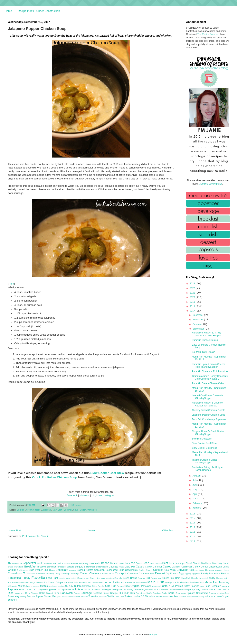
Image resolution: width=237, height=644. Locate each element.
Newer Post (15, 531)
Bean (146, 563)
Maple (176, 583)
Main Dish (57, 510)
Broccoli (42, 567)
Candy (149, 567)
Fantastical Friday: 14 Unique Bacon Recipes (207, 469)
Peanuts (195, 586)
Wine (208, 596)
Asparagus (85, 563)
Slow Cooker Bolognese (204, 448)
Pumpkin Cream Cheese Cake (208, 383)
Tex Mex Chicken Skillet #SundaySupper (204, 461)
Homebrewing (223, 578)
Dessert (161, 573)
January (197, 508)
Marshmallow (187, 583)
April (195, 494)
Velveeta (160, 596)
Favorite (39, 578)
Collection (100, 570)
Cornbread (200, 570)
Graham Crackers (106, 578)
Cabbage (114, 567)
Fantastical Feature (219, 574)
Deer (153, 574)
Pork (72, 590)
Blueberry (217, 563)
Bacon (106, 563)
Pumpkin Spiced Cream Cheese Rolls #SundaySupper (209, 366)
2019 (193, 302)
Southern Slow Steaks (204, 352)
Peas (208, 586)
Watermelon (192, 597)
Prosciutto (96, 590)
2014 (193, 523)
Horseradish (21, 583)
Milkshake (13, 586)
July (195, 480)
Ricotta (18, 593)
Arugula (75, 563)
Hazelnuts (196, 578)
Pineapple (49, 590)
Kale (76, 583)
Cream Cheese (34, 510)
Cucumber (133, 574)
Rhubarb (226, 590)
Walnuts (183, 596)
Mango (169, 583)
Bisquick (197, 563)
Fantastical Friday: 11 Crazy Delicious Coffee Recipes (207, 334)
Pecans (215, 586)
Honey (12, 583)
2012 (193, 532)
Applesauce (49, 563)
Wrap (214, 596)
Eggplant (196, 574)
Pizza (57, 590)
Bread (226, 563)
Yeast (220, 596)
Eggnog (188, 574)
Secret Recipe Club (114, 593)
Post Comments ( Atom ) (35, 536)
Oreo (127, 586)
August (197, 476)
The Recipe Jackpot (208, 34)
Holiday (212, 578)
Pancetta (156, 586)
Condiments (132, 570)
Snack (149, 593)
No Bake (70, 586)
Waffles (174, 596)
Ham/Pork (186, 578)
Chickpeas (24, 570)
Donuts (174, 574)
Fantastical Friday (20, 578)
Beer (172, 563)
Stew (227, 593)
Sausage (87, 593)
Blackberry (207, 563)
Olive (95, 586)
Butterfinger (90, 567)
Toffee (77, 596)
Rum (28, 593)
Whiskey (201, 597)
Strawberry (14, 596)
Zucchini (12, 600)
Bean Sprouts (156, 563)
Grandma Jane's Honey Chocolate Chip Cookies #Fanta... (210, 377)
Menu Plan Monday (217, 582)
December (198, 315)
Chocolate (62, 570)
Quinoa (158, 590)
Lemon (108, 582)
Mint (21, 586)
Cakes (141, 567)
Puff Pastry (128, 590)
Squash (213, 593)
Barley (122, 563)
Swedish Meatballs (202, 439)
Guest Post (169, 578)
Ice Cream (50, 583)
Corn (192, 570)
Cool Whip (170, 570)
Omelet (101, 586)
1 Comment (76, 505)
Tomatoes (103, 597)
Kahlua (70, 583)
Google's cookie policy (211, 184)
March (196, 499)
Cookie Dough (146, 570)
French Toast (65, 578)
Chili (46, 570)
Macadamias (142, 583)
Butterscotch (102, 567)
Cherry (226, 567)
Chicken (21, 510)
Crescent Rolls (108, 574)
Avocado (96, 563)
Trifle (117, 597)
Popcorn (65, 590)
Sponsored (202, 593)
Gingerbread (84, 578)
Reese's (205, 590)
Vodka (167, 597)
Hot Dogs (31, 583)
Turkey (128, 596)
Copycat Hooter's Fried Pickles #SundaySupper (208, 433)
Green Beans (130, 578)
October (197, 324)
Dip (168, 574)
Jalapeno (47, 510)
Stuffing (23, 597)
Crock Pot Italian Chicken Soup (55, 477)
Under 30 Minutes (88, 510)
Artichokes (66, 563)
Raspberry (195, 590)
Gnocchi (94, 578)
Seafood (98, 593)
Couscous (32, 574)
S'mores (35, 593)
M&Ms (133, 583)
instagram (109, 495)
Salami (50, 593)
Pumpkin (139, 590)
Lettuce (118, 582)
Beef (166, 563)
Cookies (159, 570)
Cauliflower (187, 567)
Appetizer (31, 563)
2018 (193, 306)
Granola (119, 578)
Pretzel (87, 590)
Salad (43, 593)
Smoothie (141, 593)
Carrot (167, 567)
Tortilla (111, 596)
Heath (204, 578)
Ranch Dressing (182, 590)
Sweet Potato (68, 597)
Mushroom (53, 586)
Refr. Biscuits (215, 590)
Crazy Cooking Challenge (67, 574)
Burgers (79, 567)
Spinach (192, 593)
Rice (11, 593)
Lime (126, 583)
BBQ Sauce (137, 563)
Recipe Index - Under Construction (39, 11)
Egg (182, 573)
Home (8, 11)
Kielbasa (83, 583)
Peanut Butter (183, 586)
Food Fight (52, 578)
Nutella (78, 586)
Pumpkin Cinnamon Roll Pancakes (210, 371)
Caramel (158, 567)
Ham (178, 578)
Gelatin (74, 578)
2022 (193, 288)
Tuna (122, 596)
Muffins (44, 586)
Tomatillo (84, 597)
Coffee (90, 570)
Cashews (177, 567)
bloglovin (97, 495)
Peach (172, 586)
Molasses (28, 586)
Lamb (95, 583)
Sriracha (221, 593)
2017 (193, 311)
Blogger (153, 635)
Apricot (58, 563)
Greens (142, 578)
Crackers (40, 574)
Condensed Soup (115, 570)
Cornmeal (210, 570)
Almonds (20, 563)
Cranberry (50, 574)
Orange (120, 586)
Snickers (157, 593)
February (198, 503)
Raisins (172, 590)
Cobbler (73, 570)
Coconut (81, 570)
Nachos (62, 586)
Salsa (57, 593)
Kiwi (90, 583)
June (195, 485)
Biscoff (189, 563)
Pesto (23, 590)
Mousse (37, 586)
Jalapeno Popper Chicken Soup (209, 415)
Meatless (200, 583)
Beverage (180, 563)
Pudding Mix (116, 590)
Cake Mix (130, 567)
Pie (35, 590)
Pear (202, 586)
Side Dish (130, 593)
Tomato (93, 596)
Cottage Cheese (222, 570)
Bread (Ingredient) (16, 567)
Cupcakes (145, 574)
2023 (193, 284)
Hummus (40, 583)
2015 (193, 518)
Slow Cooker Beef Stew (107, 473)
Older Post (168, 531)
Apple (40, 563)
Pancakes (147, 586)
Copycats (183, 570)
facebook (72, 495)
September (199, 329)
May (195, 490)
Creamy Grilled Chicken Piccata (209, 410)
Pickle (29, 590)
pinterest (85, 495)
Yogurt (226, 596)
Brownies (52, 567)
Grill (148, 578)
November (198, 320)
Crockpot (121, 573)
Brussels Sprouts (66, 567)
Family (205, 574)
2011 (193, 537)
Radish (166, 590)
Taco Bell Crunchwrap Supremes (209, 419)
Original (136, 586)
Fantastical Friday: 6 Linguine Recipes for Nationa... (207, 404)
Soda (165, 593)
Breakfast (31, 567)
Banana (114, 563)
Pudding (105, 590)
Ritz (23, 593)
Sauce (77, 593)
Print (11, 284)
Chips (52, 570)
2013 (193, 527)
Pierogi (40, 590)
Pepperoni (224, 586)
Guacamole (156, 578)
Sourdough (181, 593)
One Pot (68, 510)
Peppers (14, 589)
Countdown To (17, 573)
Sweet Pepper (53, 596)
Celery (197, 567)
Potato (79, 589)
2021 (193, 293)
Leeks (101, 583)
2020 (193, 297)
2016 (193, 514)
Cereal (205, 567)
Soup (76, 510)
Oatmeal (87, 586)
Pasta (165, 586)
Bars (128, 563)
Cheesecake (216, 567)
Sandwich (67, 593)
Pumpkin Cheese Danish (205, 340)
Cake (122, 567)
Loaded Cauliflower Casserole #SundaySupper (208, 397)
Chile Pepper (36, 570)
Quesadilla (149, 590)
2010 (193, 541)
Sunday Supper (35, 596)
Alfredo (12, 563)
